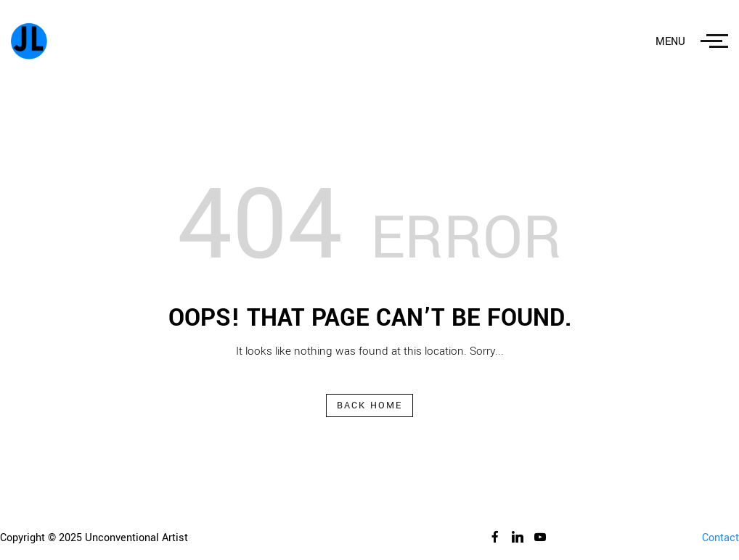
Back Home (370, 405)
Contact (720, 538)
